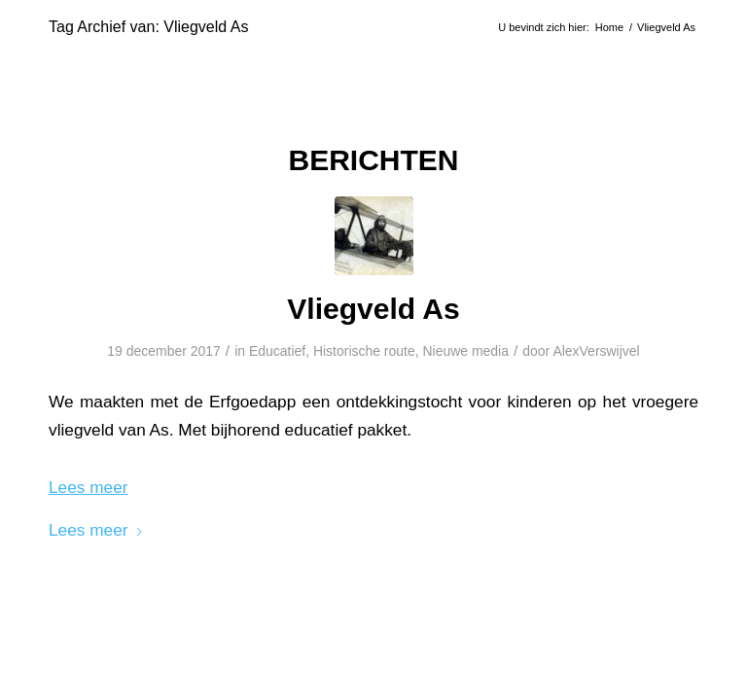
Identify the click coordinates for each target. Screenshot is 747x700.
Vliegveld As (373, 309)
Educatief (277, 351)
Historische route (364, 351)
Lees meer (96, 530)
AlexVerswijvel (596, 351)
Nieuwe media (465, 351)
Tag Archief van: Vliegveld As (148, 27)
